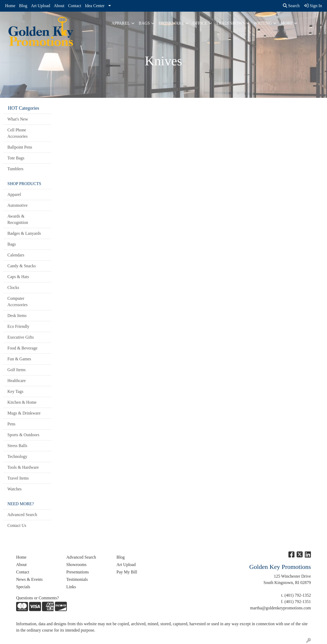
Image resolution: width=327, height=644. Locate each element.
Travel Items (18, 478)
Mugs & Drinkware (24, 413)
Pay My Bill (127, 572)
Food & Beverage (22, 348)
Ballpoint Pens (20, 147)
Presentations (78, 572)
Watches (15, 489)
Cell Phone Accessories (17, 133)
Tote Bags (16, 158)
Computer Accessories (17, 302)
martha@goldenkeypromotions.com (281, 608)
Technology (17, 456)
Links (71, 587)
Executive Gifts (21, 337)
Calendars (16, 255)
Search (291, 6)
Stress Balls (17, 446)
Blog (23, 6)
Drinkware (171, 23)
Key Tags (15, 391)
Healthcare (17, 381)
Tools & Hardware (23, 467)
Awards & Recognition (18, 219)
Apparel (121, 23)
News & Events (29, 579)
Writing (263, 23)
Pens (11, 424)
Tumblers (15, 169)
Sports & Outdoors (23, 435)
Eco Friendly (18, 326)
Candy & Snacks (22, 266)
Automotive (17, 205)
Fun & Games (19, 359)
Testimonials (77, 579)
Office (200, 23)
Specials (23, 587)
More (287, 23)
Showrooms (76, 565)
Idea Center (95, 6)
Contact (75, 6)
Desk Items (17, 316)
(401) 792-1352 (298, 595)
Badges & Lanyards (24, 233)
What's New (18, 119)
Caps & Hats (18, 277)
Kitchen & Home (22, 402)
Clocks (13, 287)
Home (10, 6)
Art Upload (40, 6)
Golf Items (17, 370)
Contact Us (17, 525)
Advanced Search (22, 515)
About (59, 6)
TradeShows (230, 23)
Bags (144, 23)
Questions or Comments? (38, 598)
